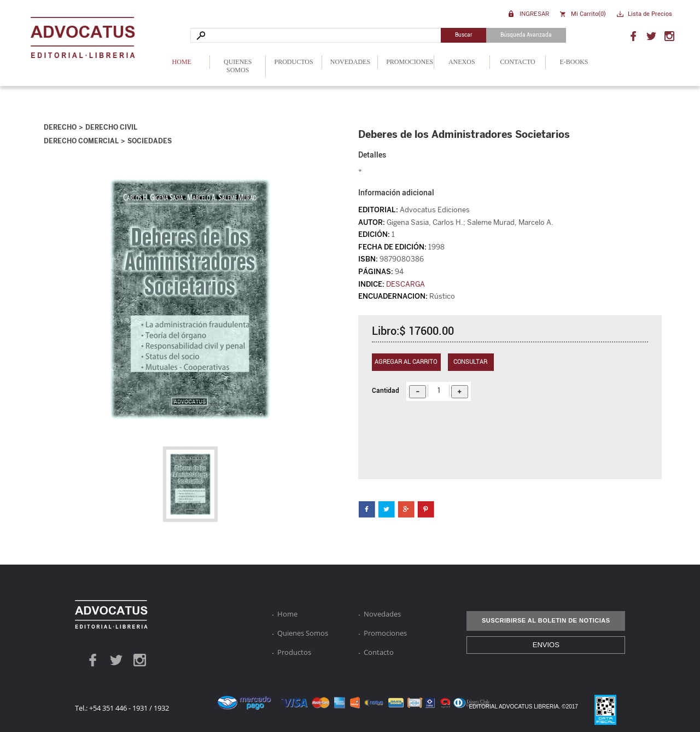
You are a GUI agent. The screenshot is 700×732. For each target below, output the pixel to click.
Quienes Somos (238, 66)
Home (182, 62)
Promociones (410, 62)
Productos (294, 62)
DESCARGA (406, 284)
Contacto (518, 62)
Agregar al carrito (406, 362)
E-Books (574, 62)
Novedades (350, 62)
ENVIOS (546, 645)
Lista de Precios (650, 14)
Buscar (464, 35)
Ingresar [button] (534, 13)
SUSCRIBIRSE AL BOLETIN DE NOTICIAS (546, 620)
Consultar (470, 362)
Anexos (462, 62)
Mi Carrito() (588, 14)
